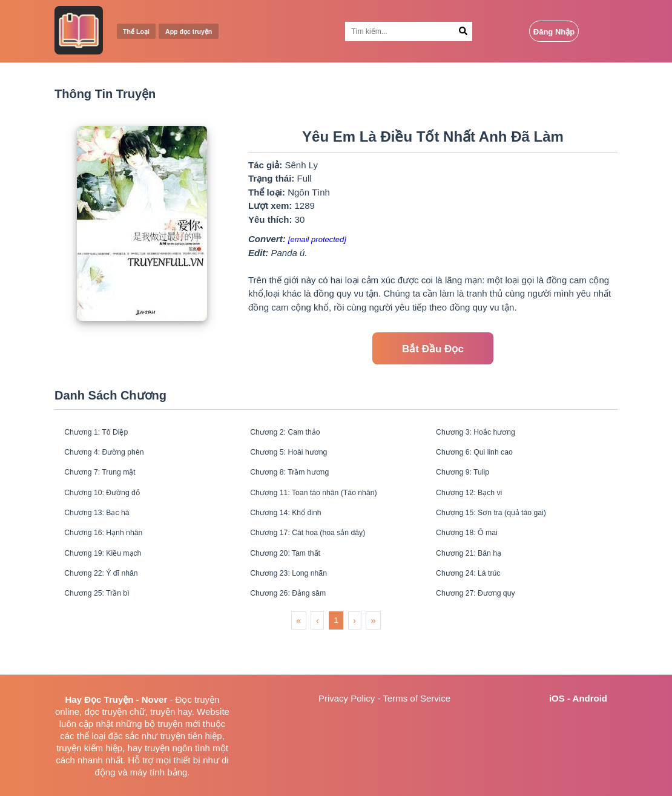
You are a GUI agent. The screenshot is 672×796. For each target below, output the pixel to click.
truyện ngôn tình (177, 748)
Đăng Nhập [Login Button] (554, 32)
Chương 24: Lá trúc (478, 604)
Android (590, 698)
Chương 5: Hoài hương (299, 459)
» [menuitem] (374, 656)
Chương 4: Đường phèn (115, 459)
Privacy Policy (347, 698)
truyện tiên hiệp (191, 736)
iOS (557, 698)
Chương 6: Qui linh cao (485, 459)
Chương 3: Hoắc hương (486, 434)
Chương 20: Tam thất (295, 580)
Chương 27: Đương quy (486, 628)
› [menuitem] (354, 656)
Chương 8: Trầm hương (300, 483)
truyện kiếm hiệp (89, 748)
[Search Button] (463, 31)
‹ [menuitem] (318, 656)
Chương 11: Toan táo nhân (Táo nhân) (330, 507)
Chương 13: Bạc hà (106, 531)
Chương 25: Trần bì (106, 628)
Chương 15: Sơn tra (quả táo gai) (505, 531)
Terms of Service (417, 698)
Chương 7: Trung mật (110, 483)
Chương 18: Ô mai (476, 555)
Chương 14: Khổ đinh (296, 531)
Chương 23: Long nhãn (299, 604)
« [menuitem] (298, 656)
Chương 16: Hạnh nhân (114, 555)
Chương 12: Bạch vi (479, 507)
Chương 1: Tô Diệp (105, 434)
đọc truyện (105, 712)
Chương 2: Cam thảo (295, 434)
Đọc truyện (198, 699)
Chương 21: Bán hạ (478, 580)
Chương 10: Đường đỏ (113, 507)
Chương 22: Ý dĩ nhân (111, 604)
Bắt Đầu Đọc (433, 349)
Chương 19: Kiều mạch (113, 580)
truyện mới (179, 724)
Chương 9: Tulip (471, 483)
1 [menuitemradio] (336, 656)
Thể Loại (141, 32)
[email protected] (317, 239)
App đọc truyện (204, 32)
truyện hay (171, 712)
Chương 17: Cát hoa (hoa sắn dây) (323, 555)
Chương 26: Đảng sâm (298, 628)
